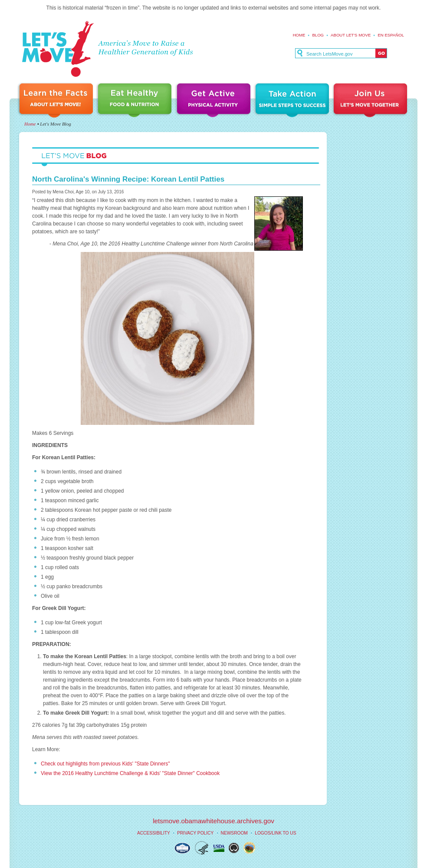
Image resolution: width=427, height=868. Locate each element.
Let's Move (57, 49)
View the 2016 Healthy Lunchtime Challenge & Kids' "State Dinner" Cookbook (130, 773)
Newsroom (234, 833)
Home (299, 35)
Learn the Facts (57, 101)
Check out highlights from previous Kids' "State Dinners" (106, 764)
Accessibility (154, 833)
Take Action (293, 101)
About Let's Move (351, 35)
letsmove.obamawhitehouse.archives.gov (213, 821)
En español (391, 35)
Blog (318, 35)
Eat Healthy (136, 101)
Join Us (371, 101)
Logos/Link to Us (275, 833)
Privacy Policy (195, 833)
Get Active (215, 101)
